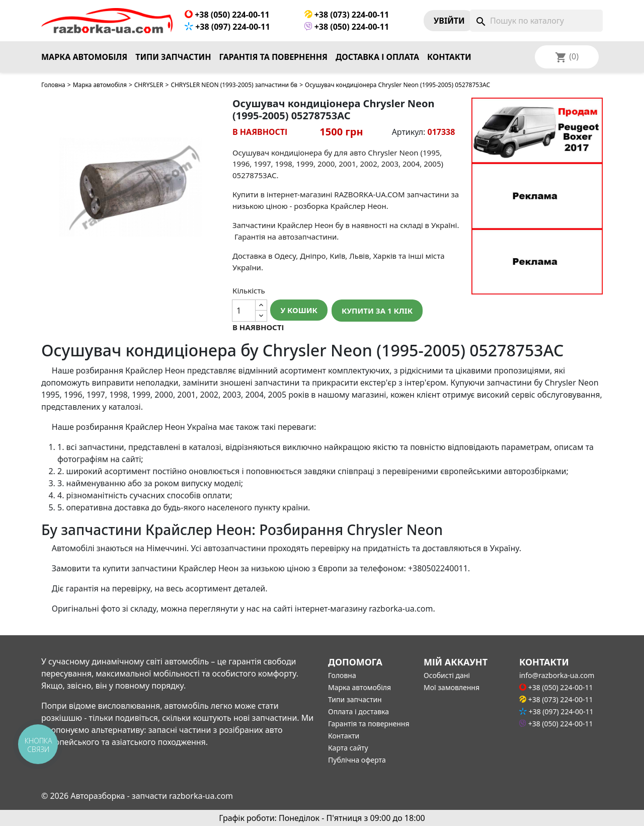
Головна (53, 85)
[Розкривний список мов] (580, 57)
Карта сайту (348, 748)
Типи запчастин (173, 57)
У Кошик (299, 310)
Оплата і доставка (358, 711)
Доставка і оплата (377, 57)
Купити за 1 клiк (377, 311)
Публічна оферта (357, 760)
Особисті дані (447, 675)
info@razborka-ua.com (557, 675)
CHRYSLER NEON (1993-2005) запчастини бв (234, 85)
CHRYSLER (149, 85)
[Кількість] (244, 311)
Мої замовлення (452, 687)
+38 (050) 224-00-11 (227, 15)
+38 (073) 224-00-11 (347, 15)
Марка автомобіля (84, 57)
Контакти (449, 57)
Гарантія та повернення (273, 57)
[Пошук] (536, 21)
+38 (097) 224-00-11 (227, 27)
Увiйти (449, 21)
